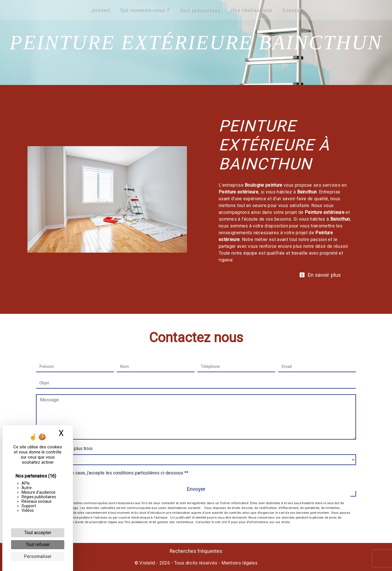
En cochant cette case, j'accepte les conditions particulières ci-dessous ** (115, 473)
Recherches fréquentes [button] (196, 551)
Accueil (100, 10)
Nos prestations (200, 10)
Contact (292, 10)
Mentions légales (239, 563)
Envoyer (196, 489)
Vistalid (147, 563)
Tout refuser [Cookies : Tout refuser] (38, 545)
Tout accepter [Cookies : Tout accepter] (38, 533)
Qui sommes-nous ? (145, 10)
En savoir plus (320, 275)
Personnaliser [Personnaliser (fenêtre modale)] (38, 556)
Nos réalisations (251, 10)
